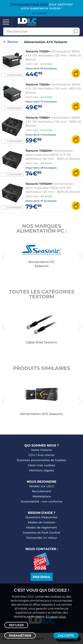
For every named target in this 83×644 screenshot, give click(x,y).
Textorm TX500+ (38, 84)
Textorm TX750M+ (39, 184)
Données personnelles (33, 460)
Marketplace (42, 496)
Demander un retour (42, 538)
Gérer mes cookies (41, 465)
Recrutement (41, 491)
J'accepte (66, 636)
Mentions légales (42, 470)
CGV (32, 455)
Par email (42, 577)
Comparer (14, 75)
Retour (13, 42)
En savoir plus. (56, 616)
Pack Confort (51, 532)
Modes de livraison (42, 522)
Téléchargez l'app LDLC (29, 4)
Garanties (30, 532)
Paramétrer (20, 636)
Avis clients (46, 455)
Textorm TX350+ (38, 51)
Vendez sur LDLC (42, 486)
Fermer (42, 14)
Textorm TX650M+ (39, 151)
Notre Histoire (41, 450)
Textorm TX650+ (38, 118)
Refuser (16, 625)
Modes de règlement (41, 527)
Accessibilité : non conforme (41, 501)
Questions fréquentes (41, 517)
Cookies (60, 460)
